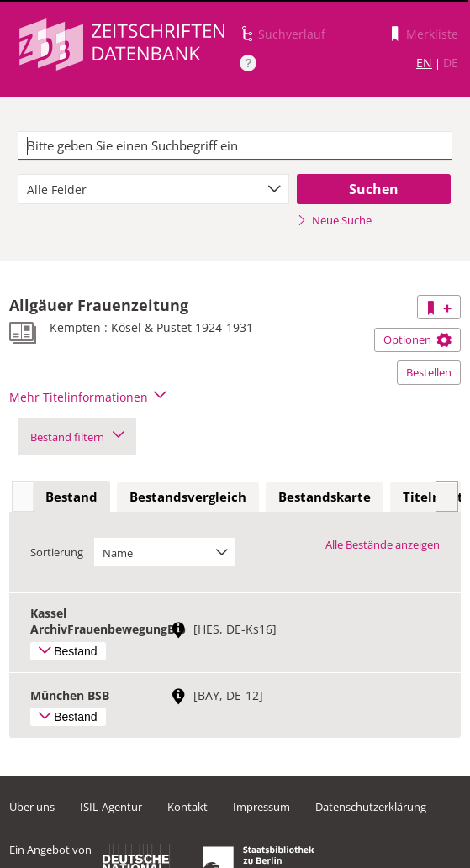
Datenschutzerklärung (371, 807)
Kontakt (187, 807)
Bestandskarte (325, 497)
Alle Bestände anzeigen (383, 544)
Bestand (71, 497)
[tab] (71, 497)
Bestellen (429, 372)
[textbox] (235, 146)
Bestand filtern (77, 437)
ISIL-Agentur (111, 807)
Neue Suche (334, 220)
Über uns (32, 807)
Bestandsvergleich (188, 497)
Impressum (261, 807)
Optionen (417, 339)
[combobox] (153, 189)
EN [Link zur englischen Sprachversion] (424, 63)
